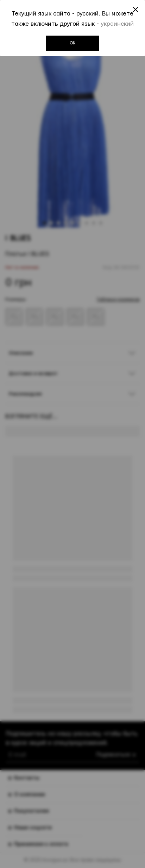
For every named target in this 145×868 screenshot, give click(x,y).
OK (73, 43)
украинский (117, 24)
